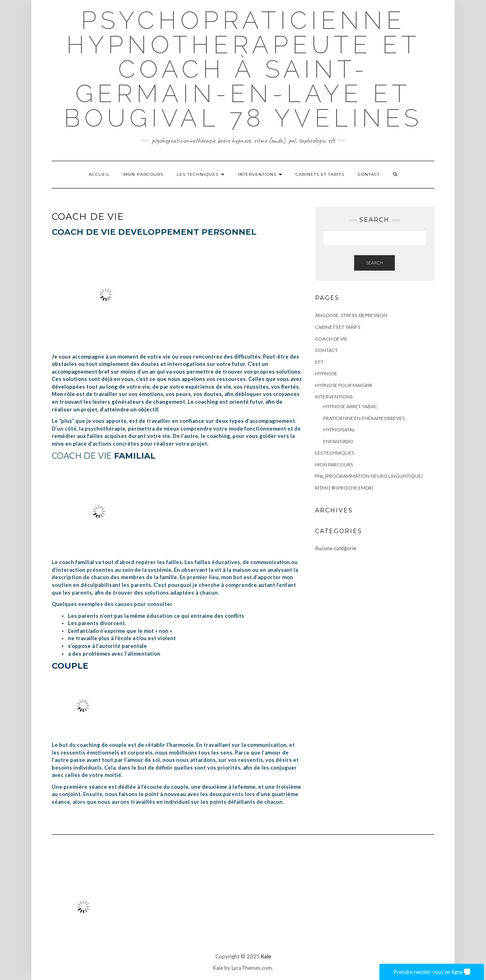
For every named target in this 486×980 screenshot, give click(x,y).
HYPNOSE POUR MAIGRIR (344, 385)
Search (374, 263)
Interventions (260, 174)
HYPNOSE (326, 373)
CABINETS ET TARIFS (320, 174)
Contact (369, 174)
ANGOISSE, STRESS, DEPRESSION (351, 315)
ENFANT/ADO (338, 441)
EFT (319, 362)
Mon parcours (143, 174)
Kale (266, 956)
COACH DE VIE (331, 339)
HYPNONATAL (339, 430)
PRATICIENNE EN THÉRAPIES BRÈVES (364, 418)
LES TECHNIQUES (200, 174)
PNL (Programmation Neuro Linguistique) (369, 476)
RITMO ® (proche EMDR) (344, 488)
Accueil (99, 174)
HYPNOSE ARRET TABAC (350, 406)
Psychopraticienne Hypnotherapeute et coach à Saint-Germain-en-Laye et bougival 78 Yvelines (243, 69)
